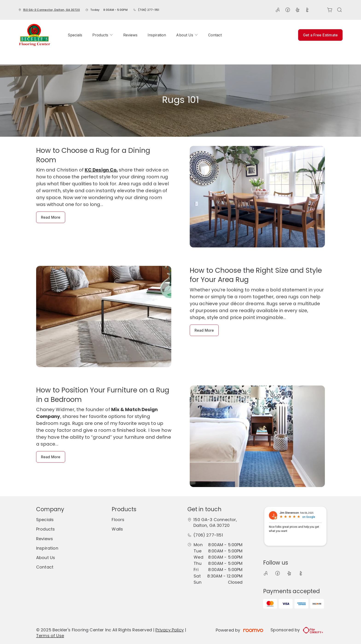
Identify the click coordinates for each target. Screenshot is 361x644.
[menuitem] (75, 35)
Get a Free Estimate (320, 35)
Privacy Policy (170, 630)
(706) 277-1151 (148, 10)
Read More (51, 217)
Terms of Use (50, 636)
